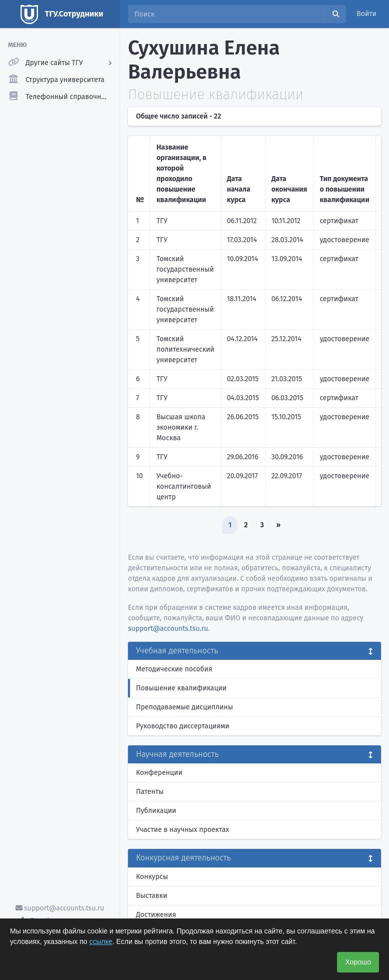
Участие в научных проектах (182, 830)
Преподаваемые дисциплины (184, 707)
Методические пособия (174, 669)
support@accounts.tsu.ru (60, 908)
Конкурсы (152, 877)
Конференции (159, 773)
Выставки (151, 896)
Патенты (150, 792)
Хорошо (358, 962)
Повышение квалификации (181, 688)
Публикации (156, 811)
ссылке (101, 941)
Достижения (156, 915)
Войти (366, 14)
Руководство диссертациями (183, 726)
